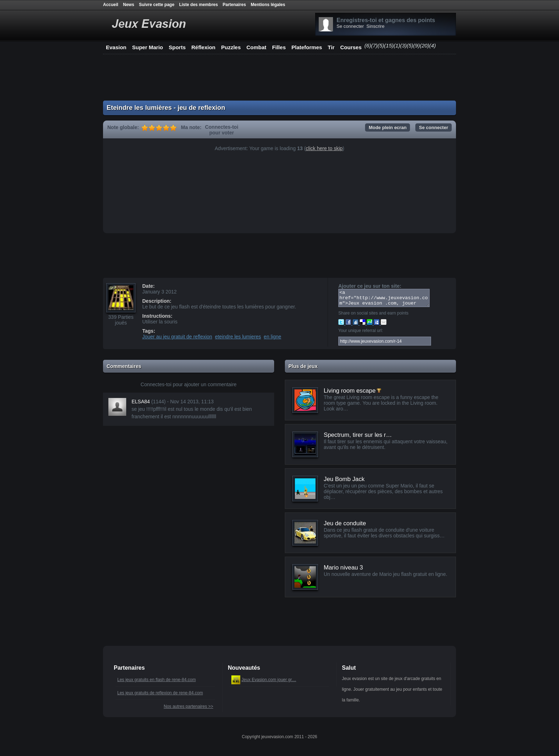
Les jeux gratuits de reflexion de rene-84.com (160, 696)
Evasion (116, 47)
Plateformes (307, 47)
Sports (177, 47)
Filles (279, 47)
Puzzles (231, 47)
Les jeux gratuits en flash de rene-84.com (157, 683)
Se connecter (350, 26)
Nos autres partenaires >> (188, 710)
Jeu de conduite (345, 527)
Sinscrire (376, 26)
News (129, 5)
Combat (256, 47)
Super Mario (148, 47)
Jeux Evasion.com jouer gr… (269, 683)
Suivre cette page (157, 5)
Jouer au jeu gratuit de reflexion (177, 337)
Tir (331, 47)
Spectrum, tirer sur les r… (358, 438)
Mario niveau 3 (343, 571)
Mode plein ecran (388, 127)
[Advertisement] (279, 77)
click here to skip (324, 148)
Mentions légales (268, 5)
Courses (351, 47)
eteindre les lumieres (238, 337)
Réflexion (204, 47)
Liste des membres (198, 5)
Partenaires (234, 5)
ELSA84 (141, 405)
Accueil (111, 5)
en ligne (273, 337)
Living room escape (350, 394)
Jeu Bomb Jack (344, 482)
